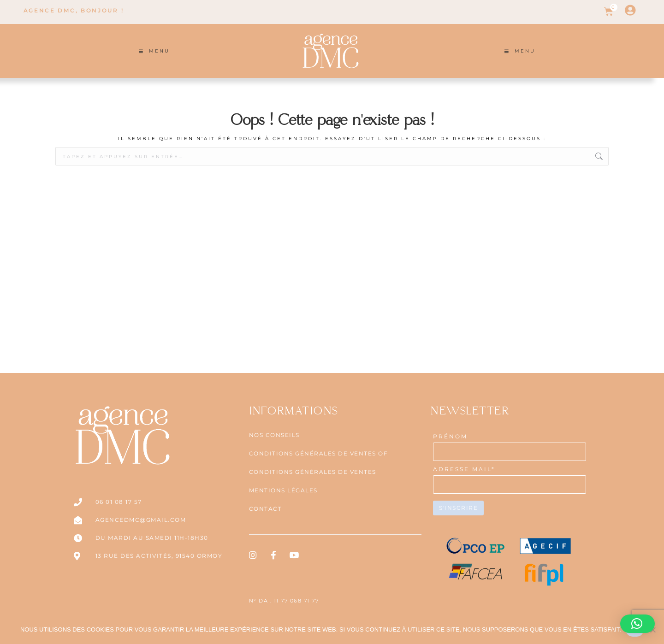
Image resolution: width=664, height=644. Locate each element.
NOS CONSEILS (274, 435)
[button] (637, 624)
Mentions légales (283, 490)
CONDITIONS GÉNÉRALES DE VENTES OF (319, 453)
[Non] (652, 630)
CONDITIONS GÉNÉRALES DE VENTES (313, 472)
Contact (266, 509)
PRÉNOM (450, 436)
